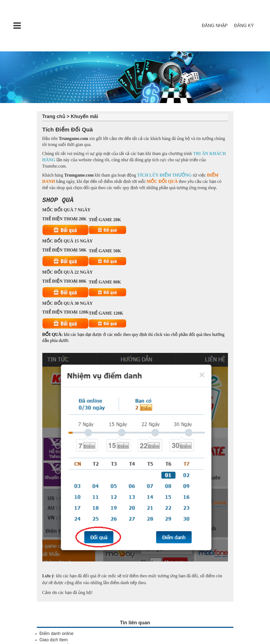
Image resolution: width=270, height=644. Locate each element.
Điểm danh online (57, 633)
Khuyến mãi (84, 116)
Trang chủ (54, 116)
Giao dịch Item (54, 639)
